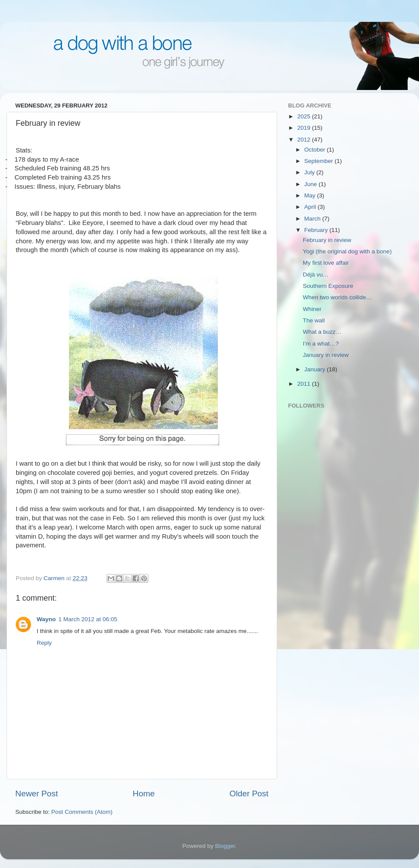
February (317, 230)
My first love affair (326, 263)
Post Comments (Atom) (82, 812)
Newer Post (37, 794)
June (311, 184)
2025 (305, 116)
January (316, 369)
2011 (305, 384)
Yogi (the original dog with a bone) (347, 251)
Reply (44, 643)
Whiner (312, 309)
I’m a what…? (321, 344)
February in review (327, 240)
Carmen (55, 578)
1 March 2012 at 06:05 (88, 619)
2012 (305, 140)
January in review (326, 355)
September (319, 161)
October (316, 150)
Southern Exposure (328, 286)
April (311, 207)
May (311, 195)
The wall (314, 320)
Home (144, 794)
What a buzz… (322, 332)
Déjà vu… (316, 275)
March (313, 219)
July (310, 172)
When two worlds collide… (337, 297)
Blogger (225, 846)
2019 (305, 128)
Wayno (46, 619)
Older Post (249, 794)
